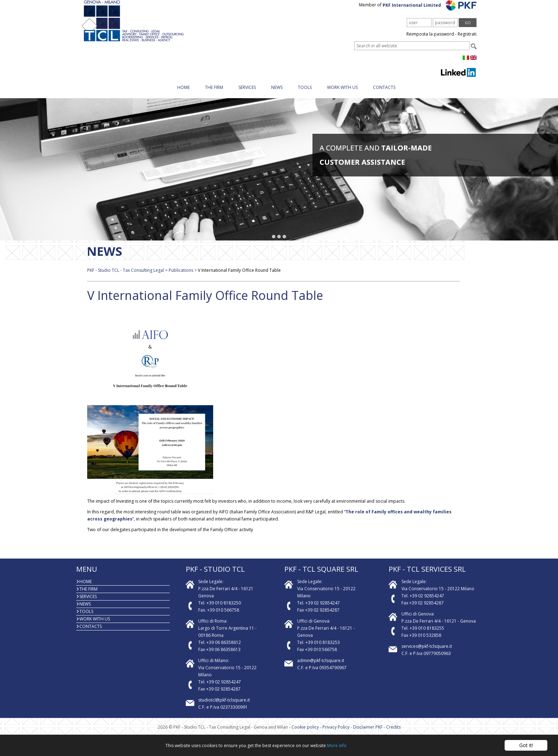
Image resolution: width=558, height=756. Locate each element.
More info (337, 746)
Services (247, 94)
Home (183, 94)
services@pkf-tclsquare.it (427, 653)
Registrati (467, 41)
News (277, 94)
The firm (214, 94)
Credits (393, 734)
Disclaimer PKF (368, 734)
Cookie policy (305, 734)
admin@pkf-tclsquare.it (321, 668)
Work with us (342, 94)
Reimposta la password (430, 41)
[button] (274, 244)
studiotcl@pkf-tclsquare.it (224, 707)
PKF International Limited (430, 12)
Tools (305, 94)
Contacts (384, 94)
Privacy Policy (336, 734)
